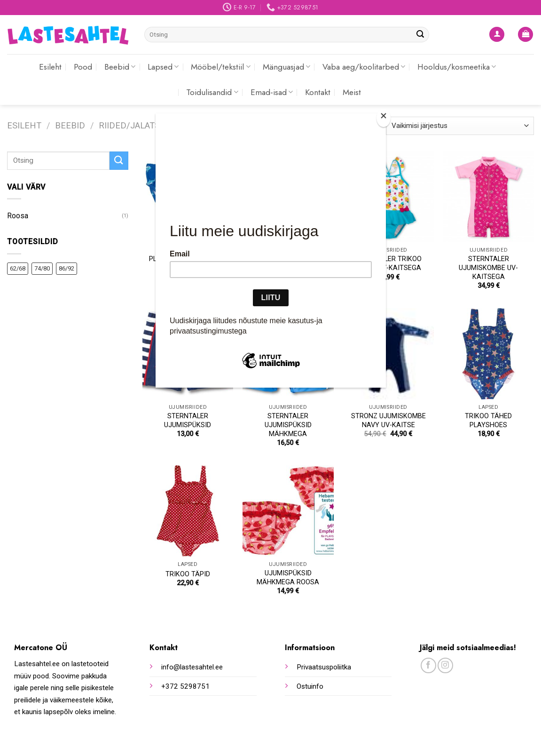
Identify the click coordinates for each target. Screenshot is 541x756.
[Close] (384, 118)
